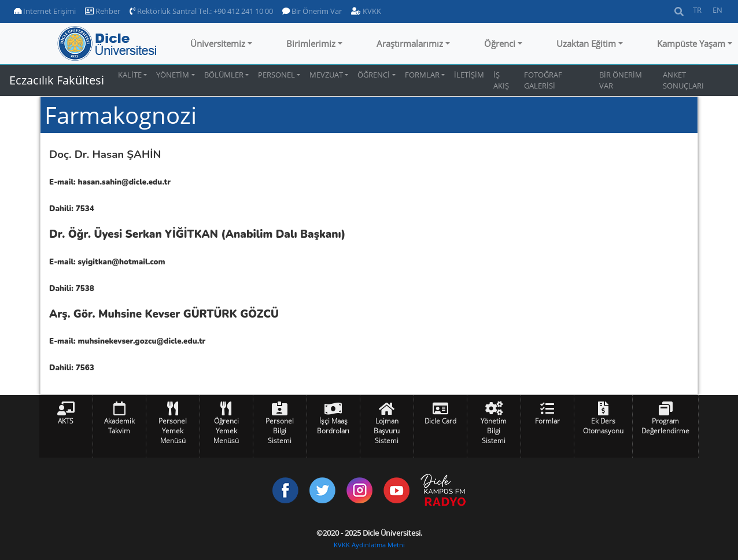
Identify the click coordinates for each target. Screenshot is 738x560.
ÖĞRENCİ (374, 75)
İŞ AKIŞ (501, 80)
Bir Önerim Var (312, 11)
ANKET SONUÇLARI (683, 80)
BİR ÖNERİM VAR (621, 80)
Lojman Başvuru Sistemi (387, 431)
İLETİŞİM (469, 75)
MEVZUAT (326, 75)
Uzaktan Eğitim (586, 43)
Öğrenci (500, 43)
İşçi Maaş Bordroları (333, 426)
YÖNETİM (173, 75)
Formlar (547, 421)
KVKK (366, 11)
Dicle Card (440, 421)
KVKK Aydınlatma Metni (369, 545)
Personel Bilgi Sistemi (280, 431)
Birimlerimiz (311, 43)
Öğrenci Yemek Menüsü (226, 431)
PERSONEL (276, 75)
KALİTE (130, 75)
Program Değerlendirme (665, 426)
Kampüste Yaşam (691, 43)
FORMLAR (422, 75)
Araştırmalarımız (410, 43)
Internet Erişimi (45, 11)
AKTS (66, 421)
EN (717, 10)
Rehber (103, 11)
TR (697, 10)
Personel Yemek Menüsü (173, 431)
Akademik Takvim (119, 426)
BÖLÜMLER (224, 75)
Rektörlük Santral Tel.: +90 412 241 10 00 (201, 11)
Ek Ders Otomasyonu (603, 426)
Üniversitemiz (218, 43)
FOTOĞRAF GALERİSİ (543, 80)
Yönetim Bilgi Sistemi (494, 431)
